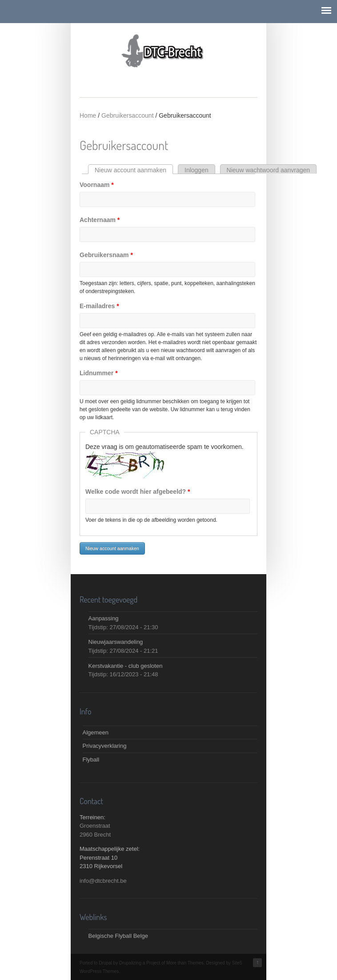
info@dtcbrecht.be (103, 881)
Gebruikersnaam (106, 255)
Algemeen (96, 732)
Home (88, 115)
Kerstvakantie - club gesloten (126, 666)
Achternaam (100, 220)
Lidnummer (99, 373)
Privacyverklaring (105, 746)
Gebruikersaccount (128, 115)
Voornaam (97, 185)
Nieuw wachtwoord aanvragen (269, 170)
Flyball (91, 760)
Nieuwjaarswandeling (116, 642)
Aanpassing (104, 618)
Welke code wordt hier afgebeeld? (138, 492)
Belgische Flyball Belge (118, 936)
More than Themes (185, 963)
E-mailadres (99, 306)
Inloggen (197, 170)
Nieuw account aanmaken (134, 170)
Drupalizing (130, 963)
